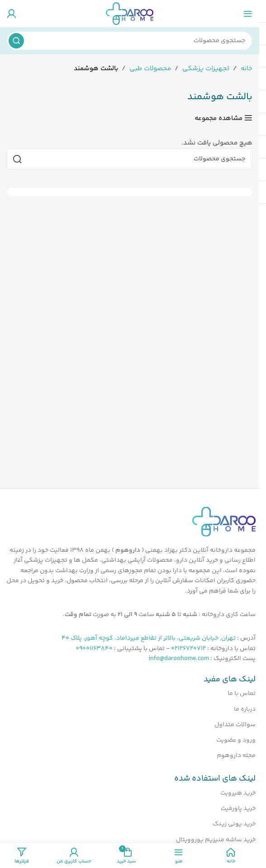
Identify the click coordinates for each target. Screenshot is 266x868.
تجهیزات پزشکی (206, 69)
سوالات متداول (235, 725)
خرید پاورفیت (238, 809)
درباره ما (245, 709)
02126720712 (188, 649)
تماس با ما (242, 694)
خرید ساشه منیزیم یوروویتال (216, 840)
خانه (247, 69)
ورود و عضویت (236, 740)
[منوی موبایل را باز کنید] (248, 14)
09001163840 (94, 649)
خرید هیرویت (238, 793)
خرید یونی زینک (234, 824)
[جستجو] (130, 41)
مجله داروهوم (236, 756)
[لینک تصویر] (224, 522)
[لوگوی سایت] (130, 13)
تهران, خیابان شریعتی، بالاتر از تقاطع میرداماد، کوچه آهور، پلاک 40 (149, 638)
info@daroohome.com (179, 659)
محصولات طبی (150, 69)
